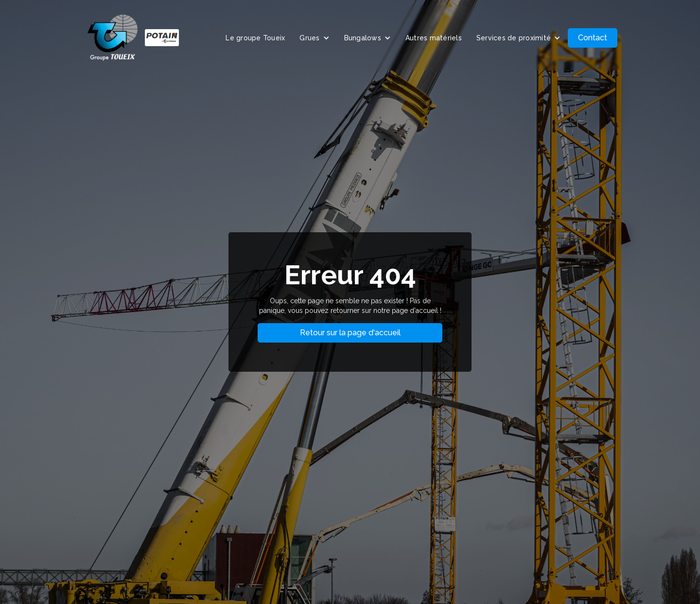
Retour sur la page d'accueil (350, 333)
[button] (314, 38)
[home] (133, 38)
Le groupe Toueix (255, 38)
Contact (593, 38)
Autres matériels (434, 38)
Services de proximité (514, 38)
